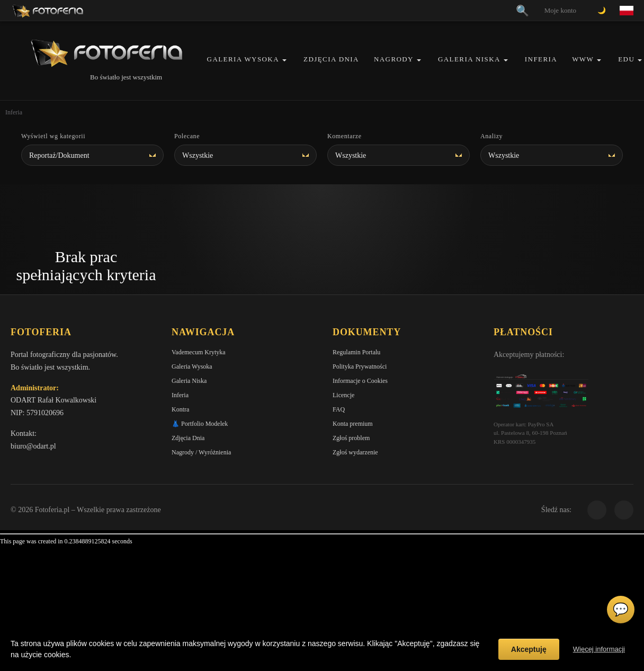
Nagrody (394, 59)
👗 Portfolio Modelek (200, 424)
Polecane (187, 136)
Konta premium (353, 424)
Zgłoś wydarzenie (355, 452)
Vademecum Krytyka (199, 352)
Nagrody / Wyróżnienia (201, 452)
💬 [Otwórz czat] (621, 610)
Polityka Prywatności (360, 366)
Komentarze (345, 136)
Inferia (541, 59)
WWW (583, 59)
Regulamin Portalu (356, 352)
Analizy (491, 136)
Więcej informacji (599, 649)
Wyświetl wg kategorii (53, 136)
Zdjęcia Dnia (331, 59)
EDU (626, 59)
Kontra (180, 409)
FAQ (339, 409)
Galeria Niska (469, 59)
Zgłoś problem (351, 438)
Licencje (343, 395)
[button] (284, 60)
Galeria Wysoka (243, 59)
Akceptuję (529, 649)
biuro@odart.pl (33, 446)
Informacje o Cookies (360, 381)
